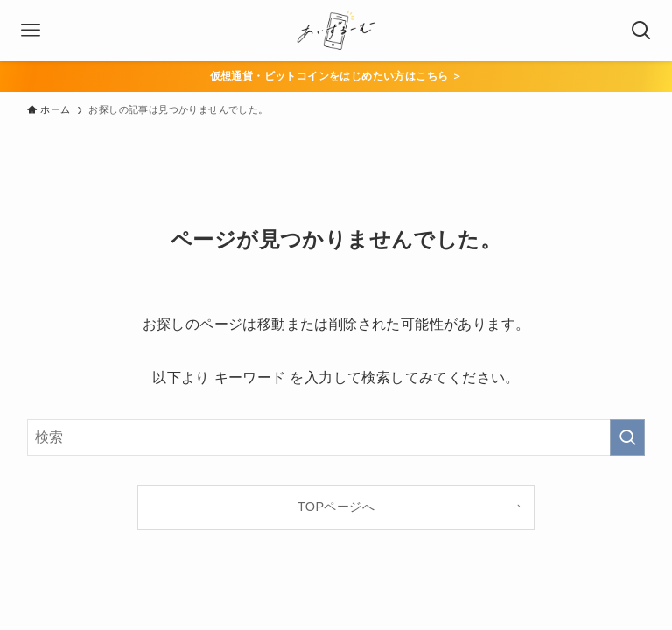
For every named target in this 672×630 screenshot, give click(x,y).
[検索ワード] (336, 437)
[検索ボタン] (641, 31)
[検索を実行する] (627, 437)
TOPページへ (336, 507)
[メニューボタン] (31, 31)
